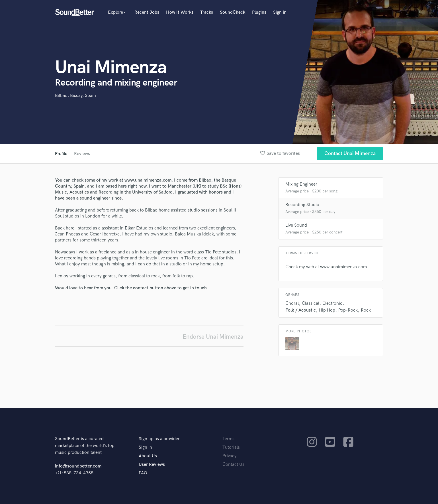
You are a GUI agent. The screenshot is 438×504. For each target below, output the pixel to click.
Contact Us (233, 465)
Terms (228, 439)
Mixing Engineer (301, 184)
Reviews (82, 154)
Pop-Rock (348, 310)
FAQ (143, 473)
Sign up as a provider (159, 439)
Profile (61, 154)
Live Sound (296, 225)
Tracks (207, 12)
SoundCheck (233, 12)
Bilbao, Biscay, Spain (75, 96)
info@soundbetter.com (78, 466)
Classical (311, 303)
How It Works (180, 12)
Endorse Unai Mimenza (213, 337)
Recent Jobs (147, 12)
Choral (292, 303)
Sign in (280, 12)
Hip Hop (327, 310)
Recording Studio (302, 205)
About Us (148, 456)
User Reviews (152, 465)
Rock (366, 310)
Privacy (230, 456)
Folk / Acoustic (301, 310)
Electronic (332, 303)
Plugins (259, 12)
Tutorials (231, 447)
